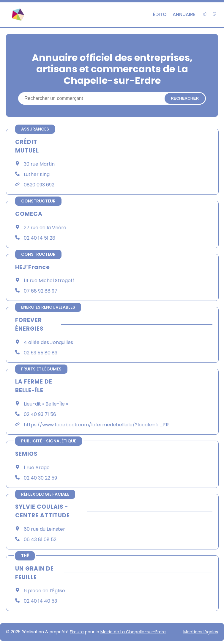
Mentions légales (201, 632)
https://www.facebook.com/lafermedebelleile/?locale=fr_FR (96, 425)
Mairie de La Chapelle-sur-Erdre (133, 632)
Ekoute (77, 632)
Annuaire (184, 14)
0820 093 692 (39, 185)
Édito (160, 14)
